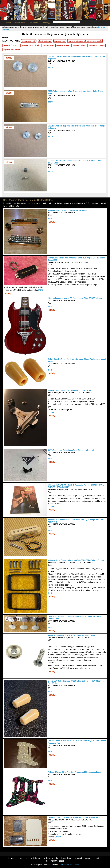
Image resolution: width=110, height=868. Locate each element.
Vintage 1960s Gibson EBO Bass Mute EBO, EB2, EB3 (69, 390)
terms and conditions (70, 865)
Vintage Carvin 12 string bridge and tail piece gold (67, 210)
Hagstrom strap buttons (12, 50)
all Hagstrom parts (29, 41)
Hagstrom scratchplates (96, 45)
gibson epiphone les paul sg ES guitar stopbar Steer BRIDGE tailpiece (75, 298)
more (50, 67)
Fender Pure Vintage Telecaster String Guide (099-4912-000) (72, 635)
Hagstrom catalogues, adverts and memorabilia (85, 41)
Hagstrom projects (79, 45)
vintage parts (20, 23)
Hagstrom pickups (63, 45)
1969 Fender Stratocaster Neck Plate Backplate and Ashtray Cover (74, 818)
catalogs (47, 23)
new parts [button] (35, 23)
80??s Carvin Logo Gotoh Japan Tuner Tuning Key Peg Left (71, 450)
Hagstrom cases (60, 41)
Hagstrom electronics (11, 45)
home (8, 23)
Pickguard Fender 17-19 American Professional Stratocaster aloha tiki (75, 772)
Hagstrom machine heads (30, 45)
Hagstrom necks (48, 45)
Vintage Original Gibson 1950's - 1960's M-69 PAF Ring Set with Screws (76, 560)
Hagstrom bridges (45, 41)
